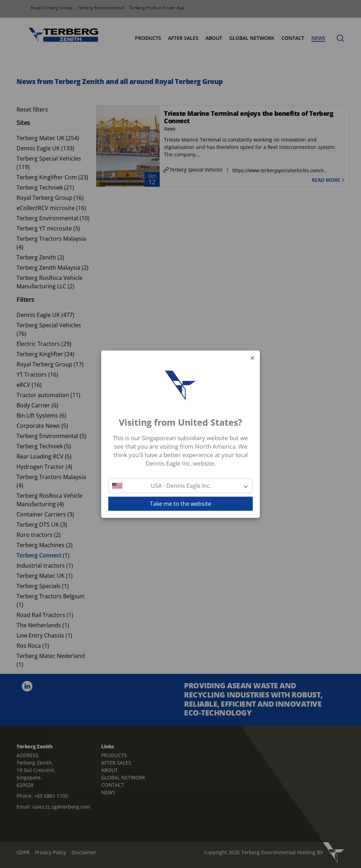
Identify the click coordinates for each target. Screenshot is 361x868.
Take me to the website (180, 504)
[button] (180, 486)
